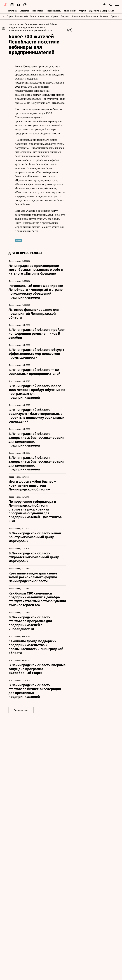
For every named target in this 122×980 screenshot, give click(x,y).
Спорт (33, 16)
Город (10, 16)
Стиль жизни (70, 10)
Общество (24, 10)
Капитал (104, 16)
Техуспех (65, 16)
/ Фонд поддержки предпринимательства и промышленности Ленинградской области (34, 28)
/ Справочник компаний (38, 24)
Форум (83, 10)
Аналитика (44, 16)
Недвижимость (54, 10)
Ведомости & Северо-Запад (102, 10)
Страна (55, 16)
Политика (12, 10)
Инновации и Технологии (85, 16)
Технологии (38, 10)
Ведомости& (21, 16)
